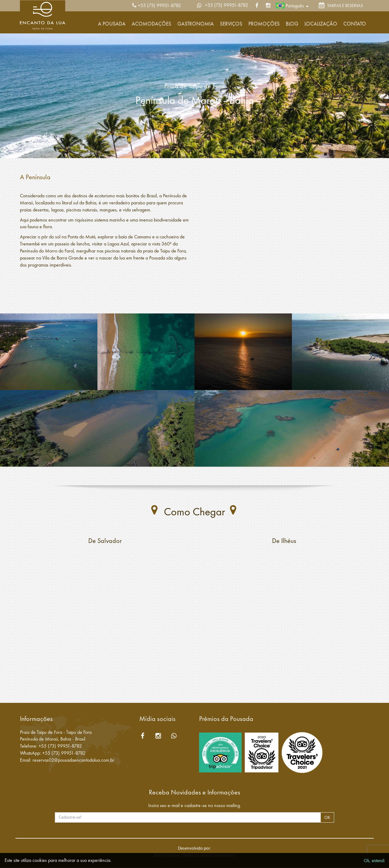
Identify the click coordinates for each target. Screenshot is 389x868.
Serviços (231, 24)
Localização (321, 24)
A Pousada (112, 24)
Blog (292, 24)
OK (327, 817)
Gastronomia (196, 24)
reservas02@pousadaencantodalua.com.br (73, 760)
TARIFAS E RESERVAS (341, 6)
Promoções (264, 24)
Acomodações (151, 24)
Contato (355, 24)
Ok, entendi (374, 861)
